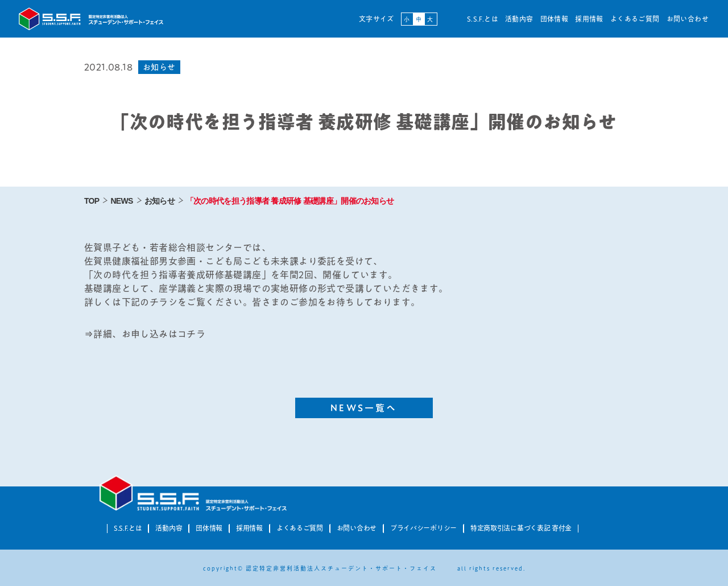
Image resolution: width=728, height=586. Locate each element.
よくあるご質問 (635, 19)
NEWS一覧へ (364, 408)
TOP (92, 201)
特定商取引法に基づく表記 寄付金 (521, 528)
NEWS (121, 201)
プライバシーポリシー (423, 528)
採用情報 (589, 19)
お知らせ (160, 201)
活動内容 (519, 19)
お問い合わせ (688, 19)
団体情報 (555, 19)
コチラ (191, 334)
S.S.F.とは (483, 19)
